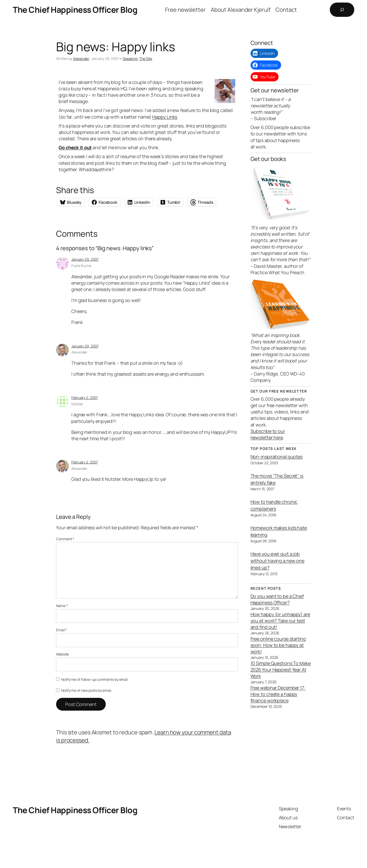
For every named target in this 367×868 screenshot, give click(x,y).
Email (61, 630)
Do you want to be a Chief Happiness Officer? (277, 599)
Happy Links (165, 117)
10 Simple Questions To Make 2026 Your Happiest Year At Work (281, 670)
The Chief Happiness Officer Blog (75, 10)
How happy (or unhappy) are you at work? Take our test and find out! (280, 621)
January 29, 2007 (85, 259)
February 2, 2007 (84, 398)
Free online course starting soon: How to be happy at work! (278, 645)
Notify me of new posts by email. (87, 690)
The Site (146, 59)
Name (62, 606)
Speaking (130, 59)
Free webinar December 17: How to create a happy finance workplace (278, 694)
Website (62, 654)
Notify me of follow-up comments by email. (95, 679)
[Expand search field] (342, 10)
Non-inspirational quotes (277, 457)
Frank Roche (81, 266)
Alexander (81, 59)
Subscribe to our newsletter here (268, 434)
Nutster (77, 404)
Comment (65, 539)
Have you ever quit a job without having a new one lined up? (278, 561)
